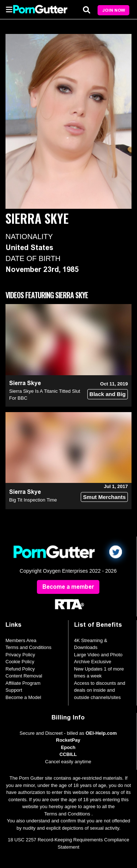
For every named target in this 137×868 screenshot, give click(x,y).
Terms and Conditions (28, 647)
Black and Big (108, 394)
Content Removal (24, 676)
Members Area (21, 640)
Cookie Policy (20, 662)
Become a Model (23, 697)
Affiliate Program (23, 683)
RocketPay (68, 740)
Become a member (68, 587)
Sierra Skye (25, 383)
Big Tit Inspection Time (33, 500)
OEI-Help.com (101, 733)
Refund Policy (20, 669)
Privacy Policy (20, 655)
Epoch (68, 747)
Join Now (114, 10)
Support (14, 690)
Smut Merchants (104, 497)
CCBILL (68, 754)
